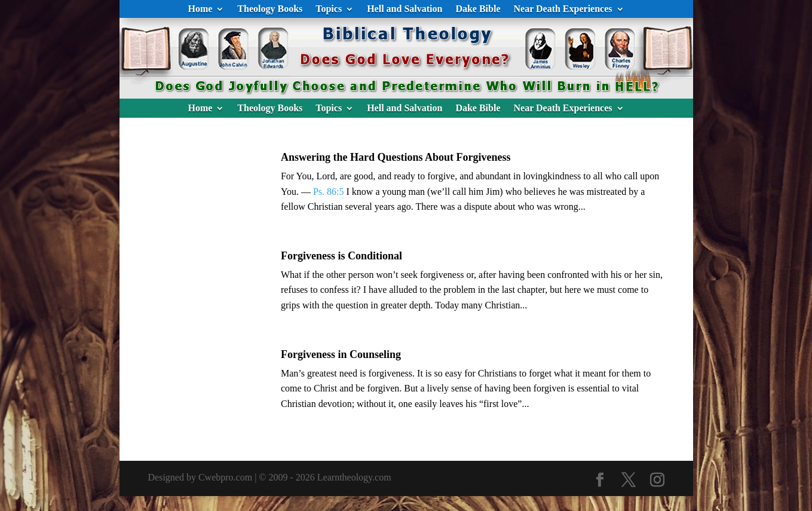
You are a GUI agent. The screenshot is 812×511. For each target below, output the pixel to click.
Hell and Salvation (405, 9)
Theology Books (270, 9)
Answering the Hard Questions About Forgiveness (396, 157)
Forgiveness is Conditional (341, 256)
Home (200, 9)
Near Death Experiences (563, 9)
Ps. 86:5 (329, 192)
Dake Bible (478, 9)
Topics (329, 9)
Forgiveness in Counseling (341, 354)
